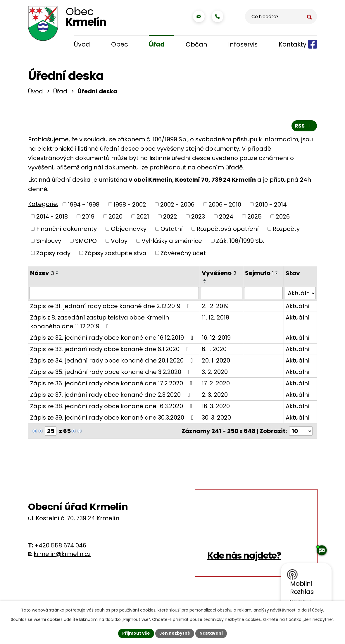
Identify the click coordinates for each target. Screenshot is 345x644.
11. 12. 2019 (215, 319)
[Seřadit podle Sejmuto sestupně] (277, 275)
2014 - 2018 (52, 218)
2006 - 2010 (225, 205)
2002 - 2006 (177, 205)
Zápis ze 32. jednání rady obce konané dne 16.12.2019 (113, 339)
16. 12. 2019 (216, 339)
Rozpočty (286, 230)
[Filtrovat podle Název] (114, 294)
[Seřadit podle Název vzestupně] (57, 272)
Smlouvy (49, 242)
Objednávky (129, 230)
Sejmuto (259, 274)
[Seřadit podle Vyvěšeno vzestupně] (205, 281)
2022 (170, 218)
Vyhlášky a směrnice (172, 242)
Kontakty (293, 44)
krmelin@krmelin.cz (62, 555)
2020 (115, 218)
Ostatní (172, 230)
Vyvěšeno (219, 274)
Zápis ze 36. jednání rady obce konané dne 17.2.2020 (112, 384)
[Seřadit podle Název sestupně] (57, 275)
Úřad (157, 44)
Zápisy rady (53, 254)
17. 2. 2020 (216, 384)
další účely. (313, 610)
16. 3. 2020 (216, 407)
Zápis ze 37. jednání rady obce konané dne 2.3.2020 (111, 396)
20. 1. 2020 (216, 362)
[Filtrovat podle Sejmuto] (263, 294)
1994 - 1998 (84, 205)
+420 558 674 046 (60, 547)
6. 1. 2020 (214, 350)
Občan (196, 44)
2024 (226, 218)
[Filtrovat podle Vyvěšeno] (222, 294)
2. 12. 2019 (215, 307)
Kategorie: (43, 205)
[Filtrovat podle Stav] (300, 294)
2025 (255, 218)
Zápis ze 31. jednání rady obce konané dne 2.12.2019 (111, 307)
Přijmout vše (136, 633)
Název (42, 274)
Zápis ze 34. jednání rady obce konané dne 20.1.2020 (113, 362)
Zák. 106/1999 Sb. (240, 242)
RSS (304, 127)
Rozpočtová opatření (228, 230)
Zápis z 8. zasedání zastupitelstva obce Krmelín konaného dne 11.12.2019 (100, 323)
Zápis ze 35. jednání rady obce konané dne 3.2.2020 (112, 373)
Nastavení (211, 633)
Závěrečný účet (183, 254)
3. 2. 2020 (215, 373)
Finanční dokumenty (67, 230)
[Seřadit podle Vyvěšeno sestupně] (205, 284)
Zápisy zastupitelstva (115, 254)
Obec (120, 44)
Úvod (82, 44)
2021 (143, 218)
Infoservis (243, 44)
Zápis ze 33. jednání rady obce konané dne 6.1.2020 (111, 350)
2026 (283, 218)
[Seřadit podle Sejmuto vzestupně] (277, 272)
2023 (198, 218)
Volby (119, 242)
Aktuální (298, 307)
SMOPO (86, 242)
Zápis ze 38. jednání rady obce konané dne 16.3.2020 (112, 407)
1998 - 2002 (130, 205)
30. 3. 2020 (216, 419)
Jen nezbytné (175, 633)
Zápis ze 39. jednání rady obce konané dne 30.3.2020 (113, 419)
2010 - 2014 (271, 205)
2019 (88, 218)
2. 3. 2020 (215, 396)
